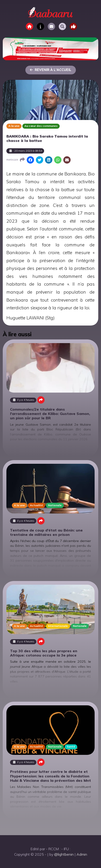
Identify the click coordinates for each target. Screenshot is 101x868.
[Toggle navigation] (73, 26)
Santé (71, 747)
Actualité (36, 505)
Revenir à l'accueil (51, 70)
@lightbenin (64, 854)
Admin (82, 854)
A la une (14, 126)
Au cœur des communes (41, 126)
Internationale (58, 626)
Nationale (55, 505)
